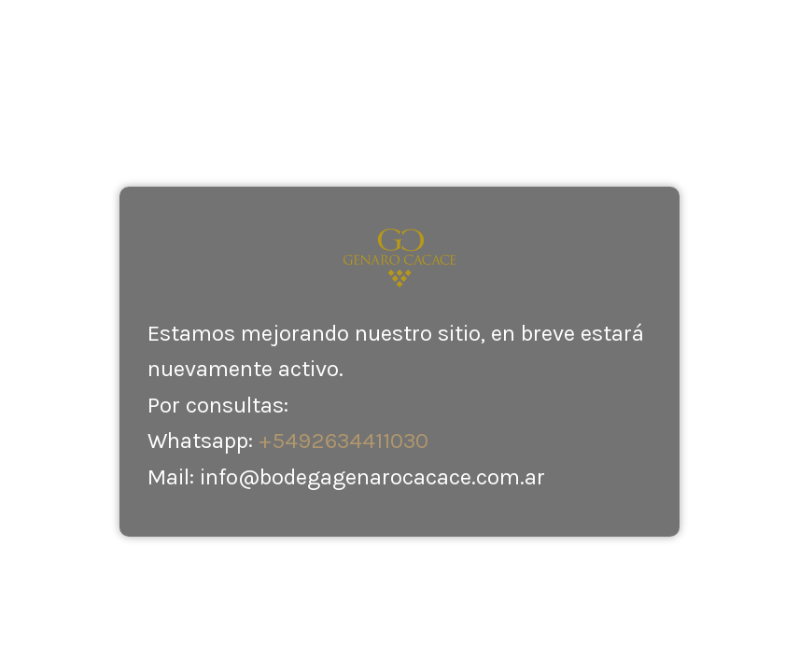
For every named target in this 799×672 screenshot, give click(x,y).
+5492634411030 (343, 441)
